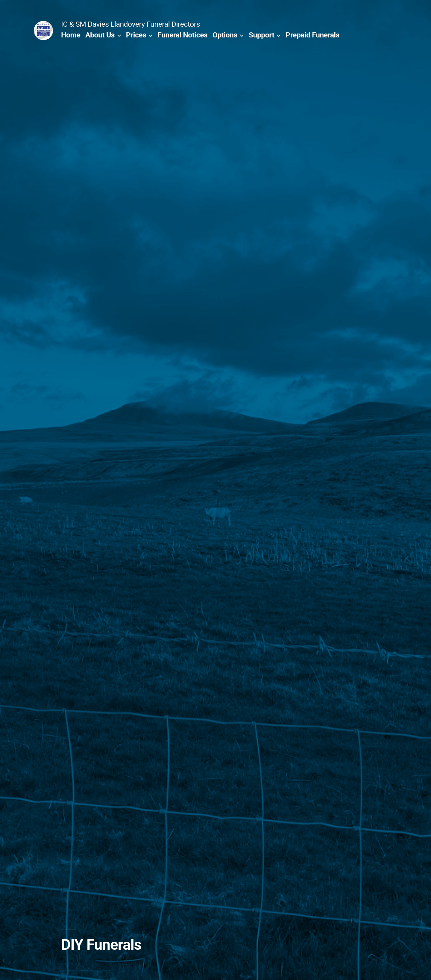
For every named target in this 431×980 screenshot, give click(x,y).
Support (262, 35)
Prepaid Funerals (312, 35)
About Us (100, 35)
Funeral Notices (182, 35)
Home (71, 35)
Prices (136, 35)
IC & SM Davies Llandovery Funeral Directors (130, 24)
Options (225, 35)
